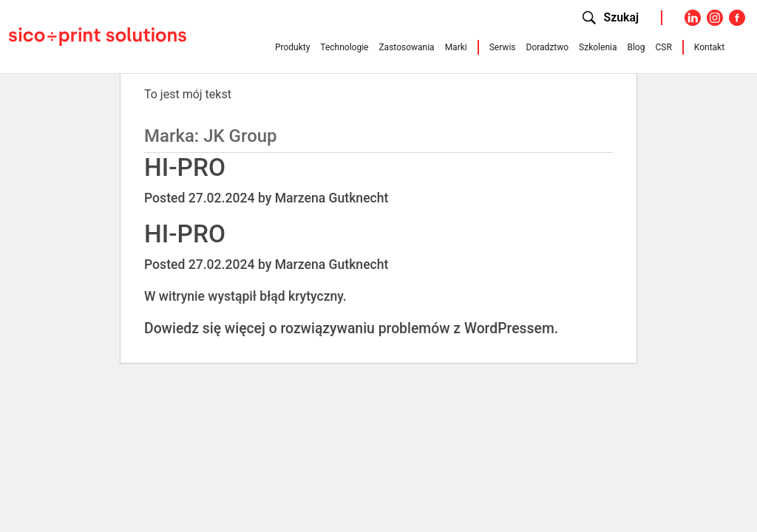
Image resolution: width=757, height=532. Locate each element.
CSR (663, 47)
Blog (636, 47)
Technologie (344, 47)
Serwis (503, 47)
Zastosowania (406, 47)
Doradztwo (548, 47)
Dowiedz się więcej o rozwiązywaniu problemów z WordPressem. (351, 328)
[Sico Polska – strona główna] (98, 35)
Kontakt (709, 47)
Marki (456, 47)
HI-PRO (185, 167)
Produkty (292, 47)
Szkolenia (598, 47)
